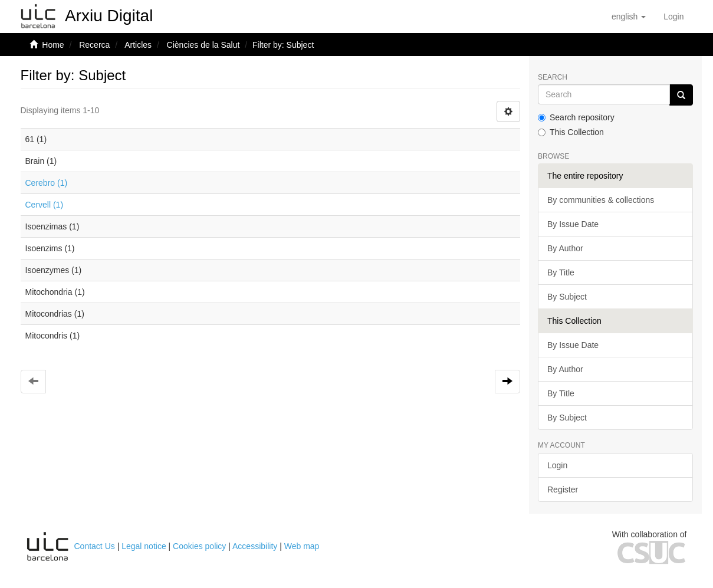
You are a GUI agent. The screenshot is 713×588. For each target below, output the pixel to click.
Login (557, 465)
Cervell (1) (45, 205)
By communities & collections (601, 200)
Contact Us (95, 546)
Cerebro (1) (47, 183)
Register (563, 490)
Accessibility (255, 546)
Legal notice (144, 546)
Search (553, 78)
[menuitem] (673, 17)
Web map (302, 546)
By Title (561, 272)
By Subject (567, 297)
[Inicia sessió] (673, 17)
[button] (629, 17)
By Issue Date (573, 224)
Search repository (576, 117)
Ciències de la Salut (203, 45)
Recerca (94, 45)
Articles (138, 45)
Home (53, 45)
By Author (565, 248)
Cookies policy (199, 546)
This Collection (571, 132)
